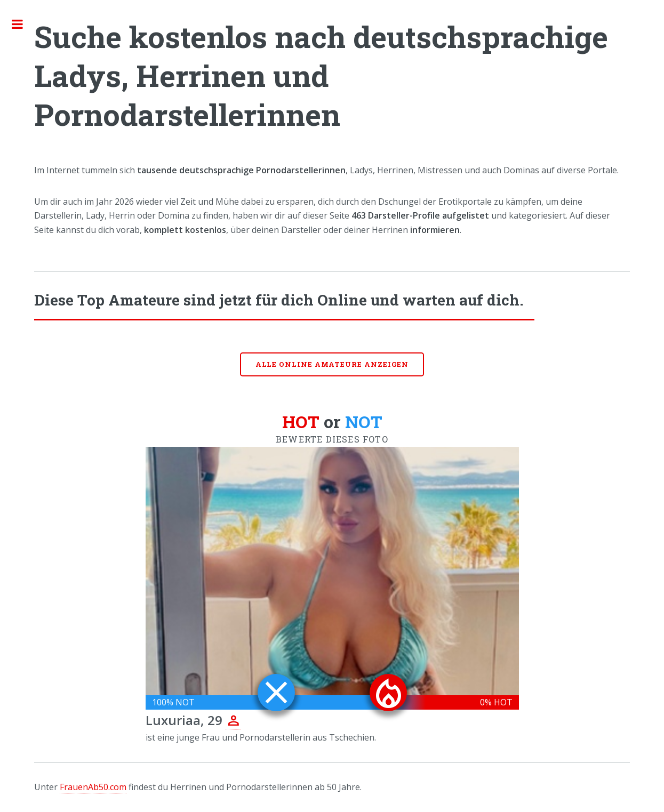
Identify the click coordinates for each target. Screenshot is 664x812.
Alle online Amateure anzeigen (332, 364)
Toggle (23, 24)
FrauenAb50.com (93, 787)
